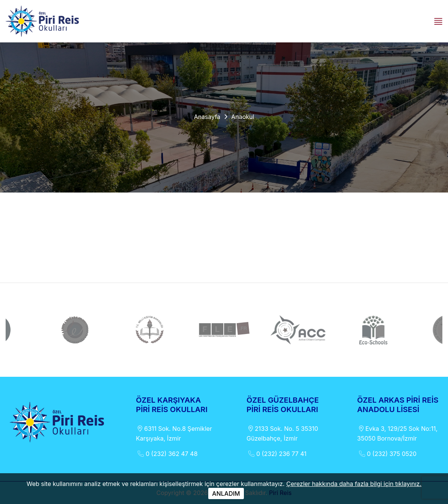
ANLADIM (226, 493)
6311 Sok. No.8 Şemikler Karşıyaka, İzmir (174, 433)
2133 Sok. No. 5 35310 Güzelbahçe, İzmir (282, 433)
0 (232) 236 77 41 (277, 454)
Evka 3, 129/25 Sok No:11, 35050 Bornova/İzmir (397, 433)
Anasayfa (207, 117)
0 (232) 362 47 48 (167, 454)
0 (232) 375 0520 (387, 454)
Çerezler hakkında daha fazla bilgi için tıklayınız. (354, 484)
